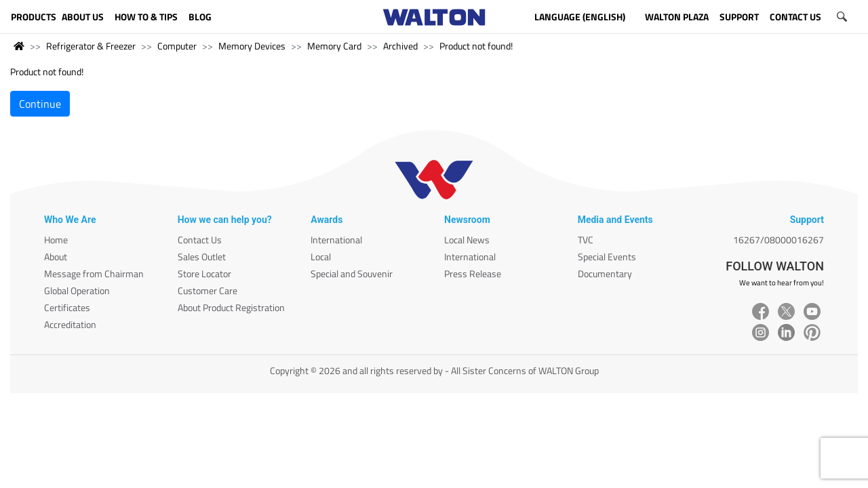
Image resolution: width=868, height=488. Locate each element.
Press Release (473, 273)
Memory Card (334, 46)
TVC (586, 240)
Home (56, 240)
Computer (177, 46)
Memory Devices (252, 46)
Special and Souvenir (352, 273)
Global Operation (77, 290)
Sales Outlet (202, 257)
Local (321, 257)
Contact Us (200, 240)
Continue (40, 104)
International (336, 240)
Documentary (605, 273)
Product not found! (476, 46)
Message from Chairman (94, 273)
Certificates (67, 307)
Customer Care (208, 290)
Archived (400, 46)
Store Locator (204, 273)
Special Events (607, 257)
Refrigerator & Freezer (91, 46)
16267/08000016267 (778, 240)
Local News (467, 240)
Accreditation (70, 324)
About (56, 257)
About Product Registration (231, 307)
